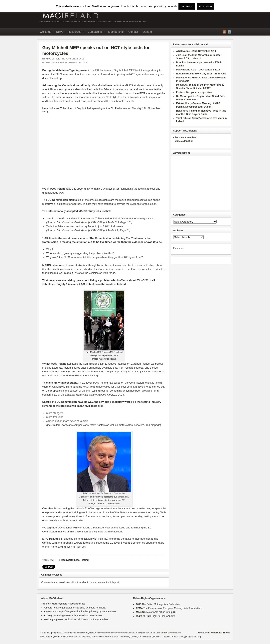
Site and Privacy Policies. (169, 633)
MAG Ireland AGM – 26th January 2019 (198, 70)
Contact (133, 32)
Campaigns (95, 32)
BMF (139, 604)
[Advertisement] (201, 183)
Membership (116, 32)
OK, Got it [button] (187, 6)
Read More (205, 6)
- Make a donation (183, 141)
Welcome (46, 32)
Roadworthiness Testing (71, 62)
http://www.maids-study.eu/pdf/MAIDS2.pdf (82, 222)
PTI (58, 560)
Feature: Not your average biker (194, 92)
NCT (52, 560)
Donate (147, 32)
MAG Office (53, 59)
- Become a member (185, 138)
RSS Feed (224, 32)
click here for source (68, 204)
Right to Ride (144, 616)
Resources (75, 32)
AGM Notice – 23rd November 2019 (196, 51)
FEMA (139, 608)
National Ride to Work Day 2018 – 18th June (201, 74)
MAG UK (141, 612)
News (60, 32)
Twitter (229, 32)
